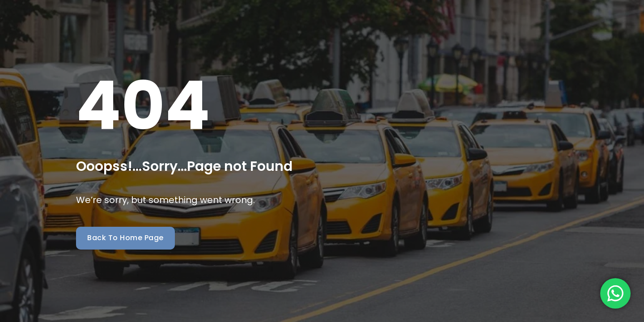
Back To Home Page (125, 238)
